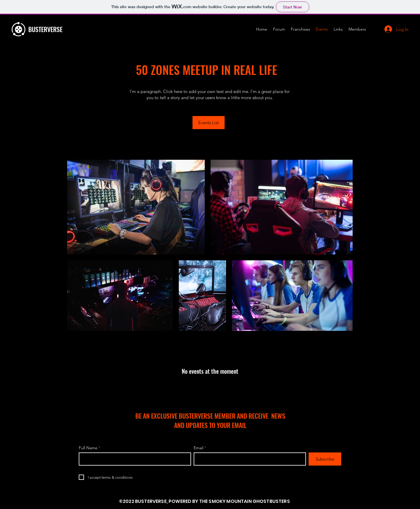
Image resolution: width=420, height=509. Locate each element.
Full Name (88, 448)
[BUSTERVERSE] (64, 29)
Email (198, 448)
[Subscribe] (325, 459)
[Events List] (209, 123)
